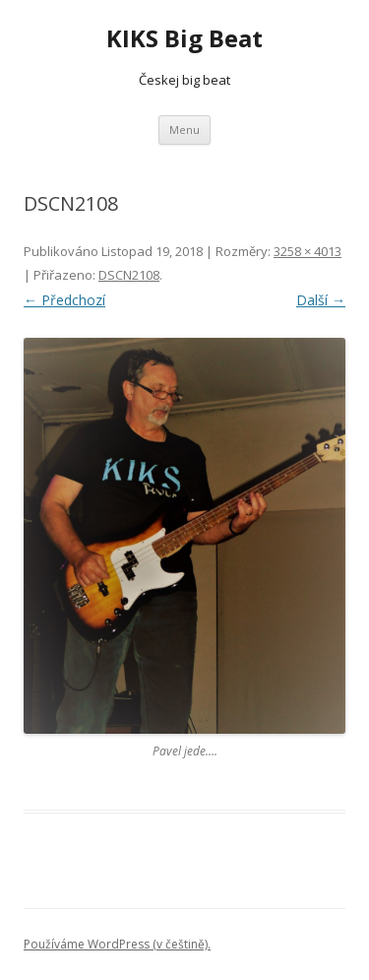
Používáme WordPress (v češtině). (117, 944)
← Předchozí (64, 300)
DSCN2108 (129, 275)
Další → (321, 300)
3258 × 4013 (307, 251)
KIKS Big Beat (184, 39)
